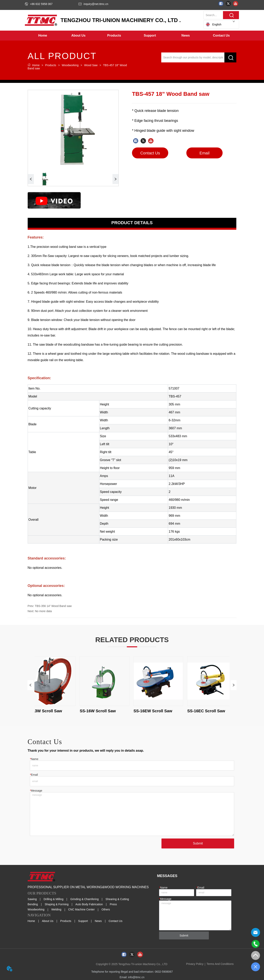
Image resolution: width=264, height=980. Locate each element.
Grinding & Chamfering (84, 899)
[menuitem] (78, 36)
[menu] (132, 36)
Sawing (32, 899)
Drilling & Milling (54, 899)
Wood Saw (91, 65)
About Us (48, 921)
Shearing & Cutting (117, 899)
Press (113, 904)
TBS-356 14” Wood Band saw (53, 606)
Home (36, 65)
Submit (198, 843)
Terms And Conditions (220, 964)
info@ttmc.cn (136, 977)
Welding (56, 909)
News (98, 921)
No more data (43, 611)
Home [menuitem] (43, 35)
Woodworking (70, 65)
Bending (33, 904)
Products (51, 65)
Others (106, 909)
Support (83, 921)
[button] (78, 36)
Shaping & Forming (57, 904)
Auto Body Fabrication (89, 904)
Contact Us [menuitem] (221, 35)
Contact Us (115, 921)
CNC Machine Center (82, 909)
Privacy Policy (195, 964)
